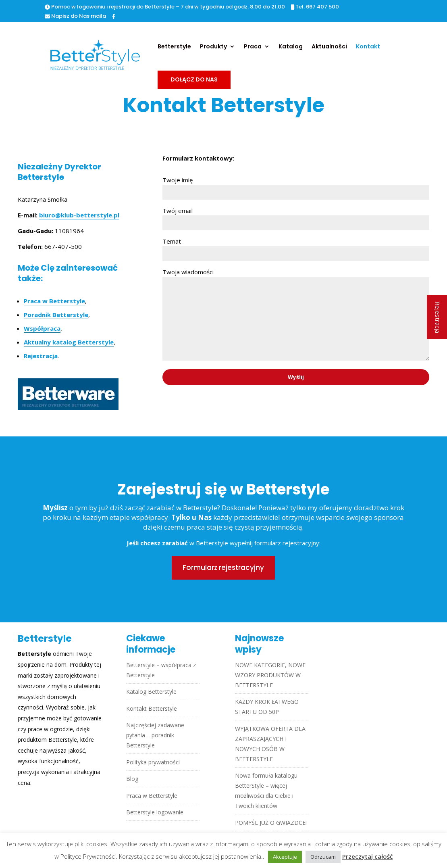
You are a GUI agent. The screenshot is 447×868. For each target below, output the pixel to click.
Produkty (213, 47)
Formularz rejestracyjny (223, 568)
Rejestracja (41, 356)
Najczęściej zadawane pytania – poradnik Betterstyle (155, 735)
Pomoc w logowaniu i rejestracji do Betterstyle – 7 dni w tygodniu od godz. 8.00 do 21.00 (165, 7)
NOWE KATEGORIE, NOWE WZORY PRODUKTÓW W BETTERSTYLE (270, 675)
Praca (253, 47)
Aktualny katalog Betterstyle (69, 342)
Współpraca (42, 328)
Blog (132, 779)
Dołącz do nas (194, 79)
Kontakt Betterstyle (152, 708)
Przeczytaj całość (367, 856)
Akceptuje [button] (285, 857)
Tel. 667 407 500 (315, 7)
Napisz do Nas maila (75, 17)
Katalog (291, 47)
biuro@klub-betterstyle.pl (79, 215)
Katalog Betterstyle (151, 692)
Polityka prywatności (153, 762)
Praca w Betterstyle (54, 301)
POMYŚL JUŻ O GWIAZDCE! (271, 823)
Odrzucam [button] (323, 857)
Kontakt (368, 47)
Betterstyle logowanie (155, 812)
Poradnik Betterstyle (56, 315)
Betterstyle (174, 47)
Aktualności (329, 47)
